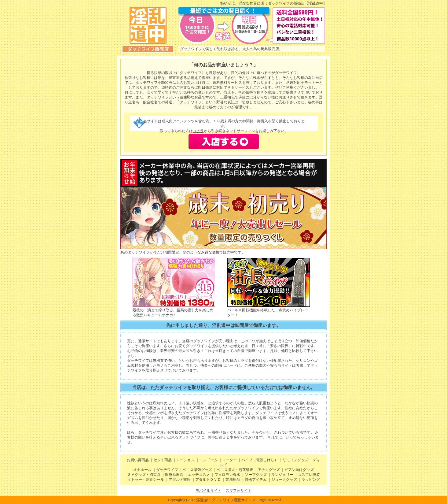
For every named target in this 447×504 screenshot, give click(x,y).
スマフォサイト (239, 491)
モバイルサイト (208, 491)
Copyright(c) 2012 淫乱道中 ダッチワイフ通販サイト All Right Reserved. (225, 500)
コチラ (198, 131)
